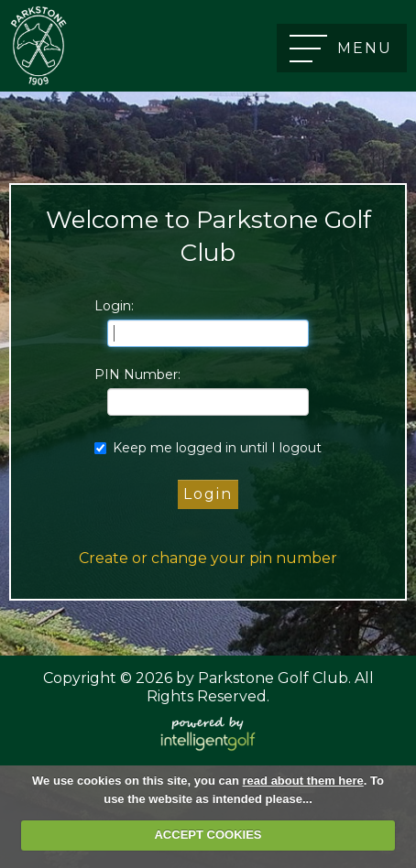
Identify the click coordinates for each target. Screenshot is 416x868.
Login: (114, 306)
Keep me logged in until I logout (208, 448)
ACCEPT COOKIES (208, 835)
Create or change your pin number (208, 558)
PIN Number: (137, 374)
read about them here (303, 781)
